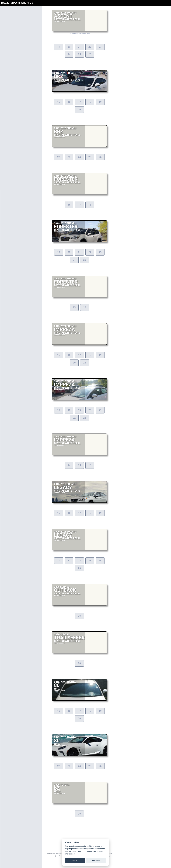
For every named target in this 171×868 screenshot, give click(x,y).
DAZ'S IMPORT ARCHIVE (17, 3)
